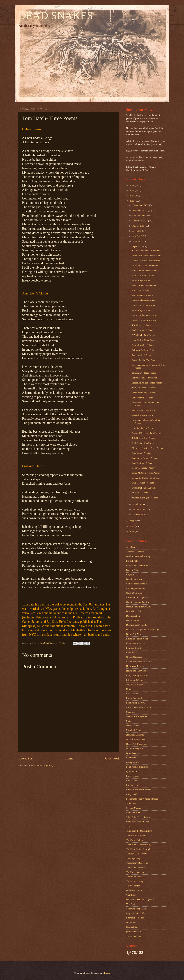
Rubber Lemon (133, 785)
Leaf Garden (132, 694)
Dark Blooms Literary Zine (139, 607)
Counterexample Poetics (137, 602)
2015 (132, 190)
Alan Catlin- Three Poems (144, 340)
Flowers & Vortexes (135, 643)
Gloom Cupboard (134, 657)
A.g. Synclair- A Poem (142, 428)
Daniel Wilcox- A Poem (143, 483)
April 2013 (138, 246)
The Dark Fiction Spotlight (139, 849)
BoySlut (130, 575)
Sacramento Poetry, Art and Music (142, 799)
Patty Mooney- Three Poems (145, 378)
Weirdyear (131, 895)
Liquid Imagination (135, 698)
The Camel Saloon (135, 840)
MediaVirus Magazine (136, 716)
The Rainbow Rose (135, 877)
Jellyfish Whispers (135, 684)
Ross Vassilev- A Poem (143, 295)
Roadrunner (132, 781)
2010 (132, 532)
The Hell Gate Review (136, 854)
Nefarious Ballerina (135, 735)
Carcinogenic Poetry (136, 588)
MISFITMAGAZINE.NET (139, 707)
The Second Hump (135, 881)
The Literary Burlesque (137, 863)
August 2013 (139, 226)
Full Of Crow (132, 652)
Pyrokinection (133, 771)
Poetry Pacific (133, 762)
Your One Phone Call (136, 909)
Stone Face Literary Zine (138, 822)
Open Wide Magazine (136, 744)
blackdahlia (131, 927)
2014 (132, 196)
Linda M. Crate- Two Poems (145, 266)
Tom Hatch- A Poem (141, 355)
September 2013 (140, 221)
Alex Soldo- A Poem (141, 453)
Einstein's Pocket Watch (137, 639)
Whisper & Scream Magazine (140, 900)
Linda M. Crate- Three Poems (146, 473)
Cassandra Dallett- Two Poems (146, 478)
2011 (132, 526)
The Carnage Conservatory (139, 845)
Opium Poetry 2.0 (134, 748)
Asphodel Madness (135, 552)
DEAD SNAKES (56, 15)
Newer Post (26, 758)
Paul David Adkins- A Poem (145, 458)
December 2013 (140, 205)
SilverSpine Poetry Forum (138, 817)
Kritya (129, 689)
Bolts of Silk (132, 570)
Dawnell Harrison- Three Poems (147, 256)
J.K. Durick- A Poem (142, 325)
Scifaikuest (131, 803)
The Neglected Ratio (136, 868)
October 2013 (139, 215)
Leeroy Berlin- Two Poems (144, 360)
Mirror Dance (132, 726)
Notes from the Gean (136, 739)
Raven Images (133, 776)
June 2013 (137, 236)
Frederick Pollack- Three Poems (147, 383)
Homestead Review (135, 666)
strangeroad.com (134, 936)
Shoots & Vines (133, 813)
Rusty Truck (132, 794)
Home (69, 758)
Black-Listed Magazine (137, 566)
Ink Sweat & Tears (135, 680)
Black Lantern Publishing (138, 556)
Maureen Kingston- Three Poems (147, 448)
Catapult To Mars (134, 593)
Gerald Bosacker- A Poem (144, 305)
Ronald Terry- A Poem (142, 415)
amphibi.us (131, 922)
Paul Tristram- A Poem (142, 330)
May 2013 (137, 241)
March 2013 (138, 504)
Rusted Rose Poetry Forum (139, 790)
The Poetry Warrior (135, 872)
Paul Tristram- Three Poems (145, 271)
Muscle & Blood (134, 730)
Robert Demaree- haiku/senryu (146, 261)
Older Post (112, 758)
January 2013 (139, 515)
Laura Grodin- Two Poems (144, 315)
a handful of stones (135, 918)
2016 (132, 185)
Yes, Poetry (131, 904)
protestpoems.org (134, 932)
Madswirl (131, 712)
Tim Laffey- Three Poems (144, 373)
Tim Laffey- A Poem (141, 280)
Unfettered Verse (134, 890)
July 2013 (137, 231)
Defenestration (133, 616)
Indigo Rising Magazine (137, 675)
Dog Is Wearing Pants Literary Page (143, 630)
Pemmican (131, 758)
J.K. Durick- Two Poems (143, 438)
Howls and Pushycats (136, 671)
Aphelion (130, 547)
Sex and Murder (134, 808)
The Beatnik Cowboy (136, 836)
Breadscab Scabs (134, 579)
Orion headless (133, 753)
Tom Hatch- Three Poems (144, 410)
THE (128, 826)
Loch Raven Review (136, 703)
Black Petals (132, 561)
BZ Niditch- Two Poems (143, 335)
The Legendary (133, 858)
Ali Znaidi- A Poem (141, 291)
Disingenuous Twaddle (137, 625)
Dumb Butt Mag (134, 634)
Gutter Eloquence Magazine (139, 662)
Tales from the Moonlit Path (139, 831)
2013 (132, 201)
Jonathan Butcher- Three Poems (147, 251)
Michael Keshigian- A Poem (145, 498)
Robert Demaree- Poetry (143, 468)
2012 (132, 521)
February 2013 (140, 509)
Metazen (130, 721)
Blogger (106, 973)
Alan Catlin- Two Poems (143, 276)
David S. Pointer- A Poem (144, 320)
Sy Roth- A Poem (140, 493)
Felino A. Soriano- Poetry (144, 350)
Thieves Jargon (133, 886)
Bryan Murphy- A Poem (143, 345)
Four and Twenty (134, 648)
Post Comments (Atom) (42, 766)
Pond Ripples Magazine (137, 767)
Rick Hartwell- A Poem (143, 443)
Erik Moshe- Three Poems (144, 285)
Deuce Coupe (132, 620)
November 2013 (140, 210)
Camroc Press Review (136, 584)
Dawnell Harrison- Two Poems (146, 433)
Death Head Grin (134, 611)
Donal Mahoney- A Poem (144, 300)
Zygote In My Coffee (136, 913)
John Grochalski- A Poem (144, 388)
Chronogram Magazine (137, 598)
